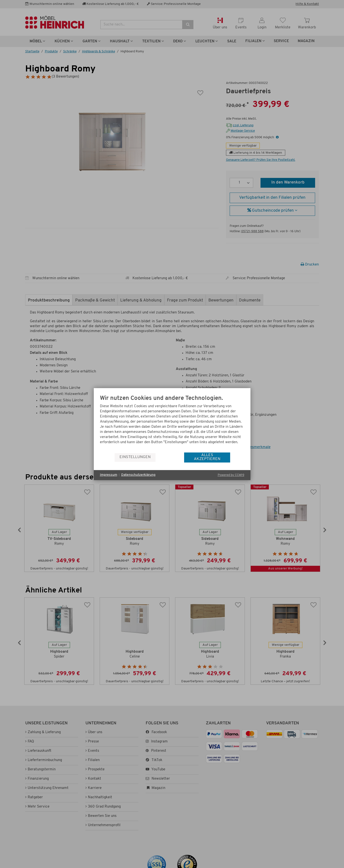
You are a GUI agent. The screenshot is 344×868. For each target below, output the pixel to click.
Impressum (109, 475)
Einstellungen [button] (135, 457)
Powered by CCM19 (231, 475)
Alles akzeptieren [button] (207, 457)
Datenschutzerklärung (138, 475)
